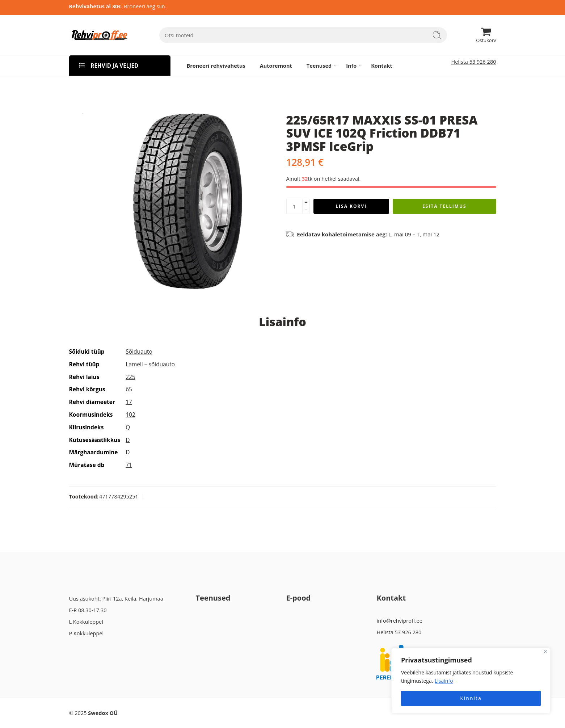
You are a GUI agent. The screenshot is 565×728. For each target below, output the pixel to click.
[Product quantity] (294, 206)
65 (129, 389)
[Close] (546, 651)
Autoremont (276, 66)
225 (130, 377)
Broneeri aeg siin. (145, 6)
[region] (471, 681)
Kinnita (471, 698)
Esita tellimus (444, 206)
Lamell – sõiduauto (150, 364)
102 (130, 415)
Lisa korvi (351, 206)
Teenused (319, 66)
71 (129, 465)
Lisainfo (444, 681)
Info (351, 66)
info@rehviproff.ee (399, 621)
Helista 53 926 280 (474, 62)
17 (129, 402)
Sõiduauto (139, 352)
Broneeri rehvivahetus (216, 66)
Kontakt (381, 66)
